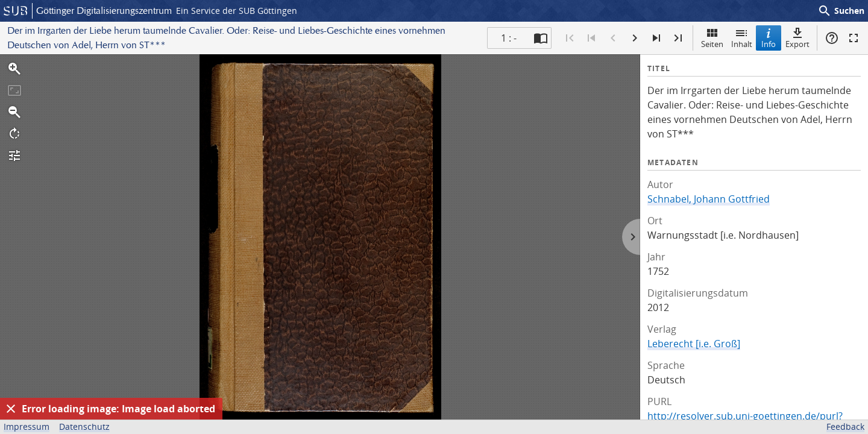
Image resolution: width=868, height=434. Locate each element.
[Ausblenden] (11, 409)
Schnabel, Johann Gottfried (709, 199)
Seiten (712, 38)
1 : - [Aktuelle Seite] (509, 38)
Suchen (841, 11)
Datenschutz (84, 426)
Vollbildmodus (854, 38)
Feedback (845, 426)
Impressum (27, 426)
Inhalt (742, 38)
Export (797, 38)
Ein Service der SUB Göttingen (237, 11)
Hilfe (832, 38)
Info (769, 38)
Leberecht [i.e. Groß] (694, 344)
